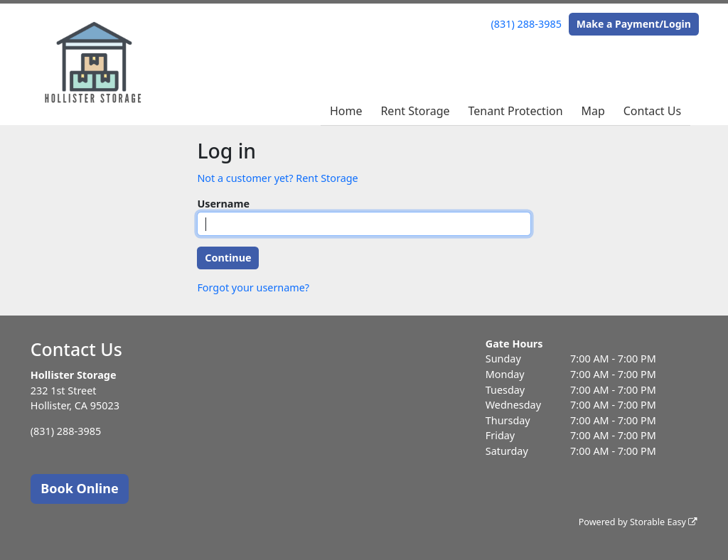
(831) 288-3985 (526, 24)
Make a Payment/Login (634, 24)
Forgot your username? (253, 287)
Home (346, 111)
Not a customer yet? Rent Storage (277, 178)
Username (223, 204)
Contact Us (652, 111)
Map (593, 111)
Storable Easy (664, 522)
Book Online (79, 488)
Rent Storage (415, 111)
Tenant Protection (515, 111)
